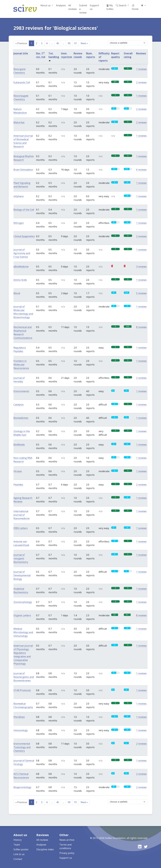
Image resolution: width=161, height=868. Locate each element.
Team (17, 845)
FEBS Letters (21, 528)
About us (45, 5)
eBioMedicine (21, 267)
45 (58, 43)
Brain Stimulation (23, 170)
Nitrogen (19, 223)
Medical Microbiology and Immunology (23, 632)
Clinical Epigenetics (24, 236)
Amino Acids (20, 280)
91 (76, 43)
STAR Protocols (22, 690)
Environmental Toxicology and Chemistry (22, 747)
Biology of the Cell (24, 210)
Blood (17, 293)
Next (84, 43)
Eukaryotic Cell (22, 82)
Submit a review (83, 9)
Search (121, 5)
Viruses (18, 471)
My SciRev (110, 7)
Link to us (19, 854)
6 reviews (141, 170)
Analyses (61, 5)
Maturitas (19, 122)
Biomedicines (21, 418)
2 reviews (141, 82)
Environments (21, 391)
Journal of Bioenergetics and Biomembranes (24, 677)
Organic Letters (22, 615)
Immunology (21, 730)
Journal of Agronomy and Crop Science (22, 253)
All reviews (72, 7)
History (18, 840)
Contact (18, 859)
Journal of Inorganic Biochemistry (21, 558)
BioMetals (19, 445)
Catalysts (19, 405)
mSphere (19, 196)
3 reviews (141, 267)
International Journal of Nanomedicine (22, 515)
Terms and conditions (65, 846)
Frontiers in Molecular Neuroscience (21, 365)
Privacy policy (67, 853)
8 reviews (141, 327)
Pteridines (19, 717)
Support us (94, 7)
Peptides (18, 485)
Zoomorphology (23, 602)
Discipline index (45, 849)
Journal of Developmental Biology (22, 575)
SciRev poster (21, 849)
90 (69, 43)
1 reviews (141, 69)
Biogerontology (22, 787)
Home (135, 7)
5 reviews (141, 293)
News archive (67, 840)
